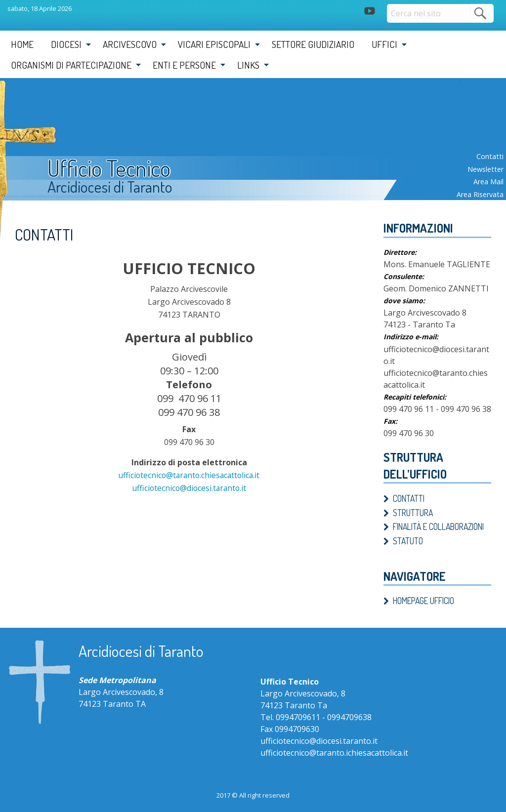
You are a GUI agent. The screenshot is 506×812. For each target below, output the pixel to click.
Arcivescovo (130, 44)
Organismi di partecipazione (71, 65)
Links (248, 65)
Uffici (384, 44)
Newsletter (485, 169)
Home (22, 44)
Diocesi (66, 44)
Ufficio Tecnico (112, 169)
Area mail (488, 182)
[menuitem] (22, 44)
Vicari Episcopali (214, 44)
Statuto (408, 541)
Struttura (413, 513)
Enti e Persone (184, 65)
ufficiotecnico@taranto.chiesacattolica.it (189, 475)
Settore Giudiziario (313, 44)
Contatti (490, 156)
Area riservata (480, 194)
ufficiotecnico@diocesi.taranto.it (189, 488)
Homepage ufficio (423, 601)
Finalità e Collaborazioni (438, 527)
